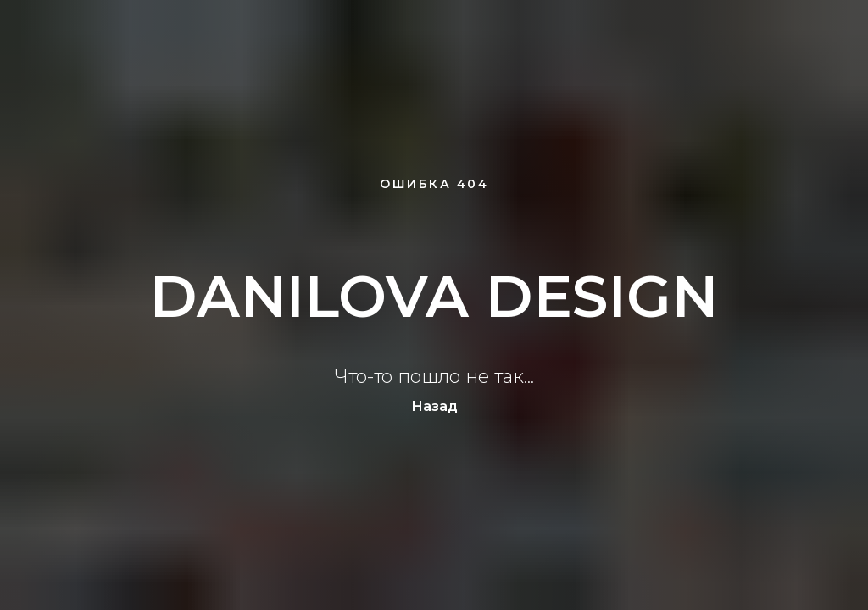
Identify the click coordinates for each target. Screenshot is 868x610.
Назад (434, 406)
